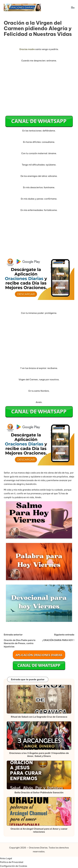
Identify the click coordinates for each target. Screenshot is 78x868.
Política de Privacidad (12, 862)
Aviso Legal (6, 858)
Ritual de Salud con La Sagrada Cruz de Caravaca (39, 717)
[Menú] (73, 7)
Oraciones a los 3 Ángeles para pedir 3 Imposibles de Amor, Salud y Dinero (39, 755)
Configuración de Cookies (14, 866)
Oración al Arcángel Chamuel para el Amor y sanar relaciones (39, 830)
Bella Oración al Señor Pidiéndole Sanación (39, 792)
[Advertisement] (39, 91)
